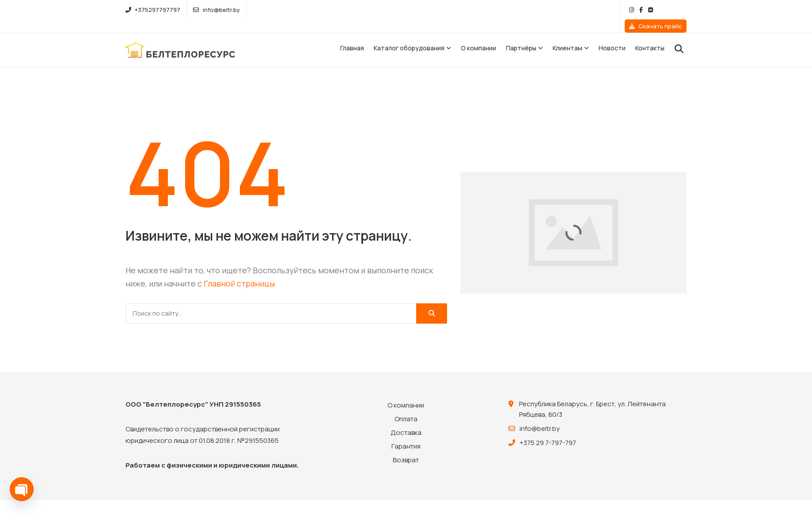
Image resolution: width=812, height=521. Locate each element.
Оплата (406, 406)
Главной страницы (239, 270)
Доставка (406, 419)
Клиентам (567, 35)
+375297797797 (153, 10)
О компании (478, 35)
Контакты (650, 35)
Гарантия (406, 433)
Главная (352, 35)
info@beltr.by (216, 10)
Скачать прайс (656, 10)
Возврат (406, 447)
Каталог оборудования (409, 35)
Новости (612, 35)
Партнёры (521, 35)
